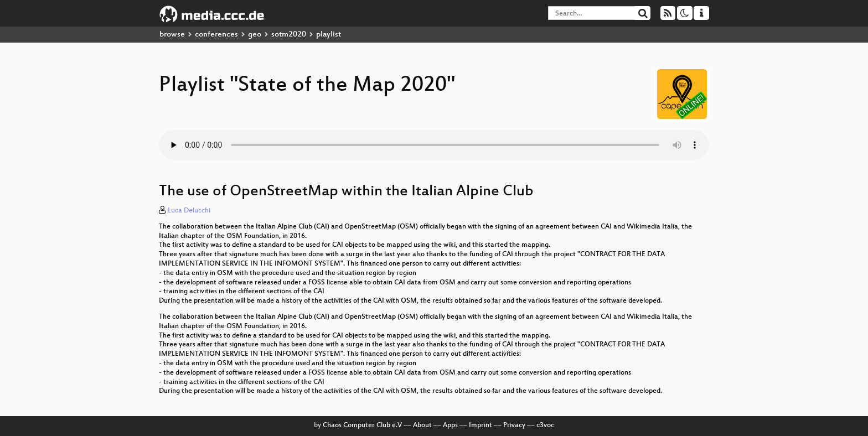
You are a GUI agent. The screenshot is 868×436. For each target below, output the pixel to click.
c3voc (545, 425)
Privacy (514, 425)
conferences (216, 35)
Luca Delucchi (189, 211)
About (422, 425)
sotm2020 (289, 35)
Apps (450, 425)
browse (172, 35)
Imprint (480, 425)
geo (255, 35)
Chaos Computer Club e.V (362, 425)
